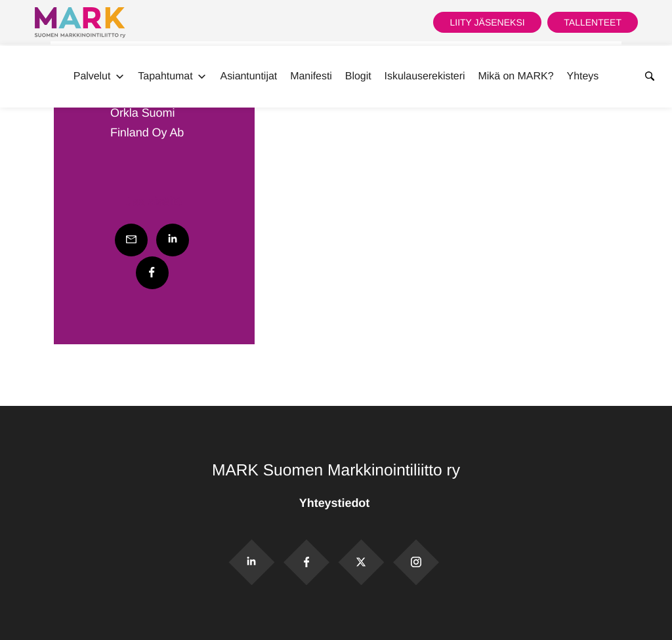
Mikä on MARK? (515, 76)
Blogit (358, 76)
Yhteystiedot (336, 503)
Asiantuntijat (249, 76)
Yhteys (583, 76)
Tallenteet (593, 22)
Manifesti (311, 76)
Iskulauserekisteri (425, 76)
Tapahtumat (172, 77)
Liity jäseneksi (487, 22)
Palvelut (99, 77)
